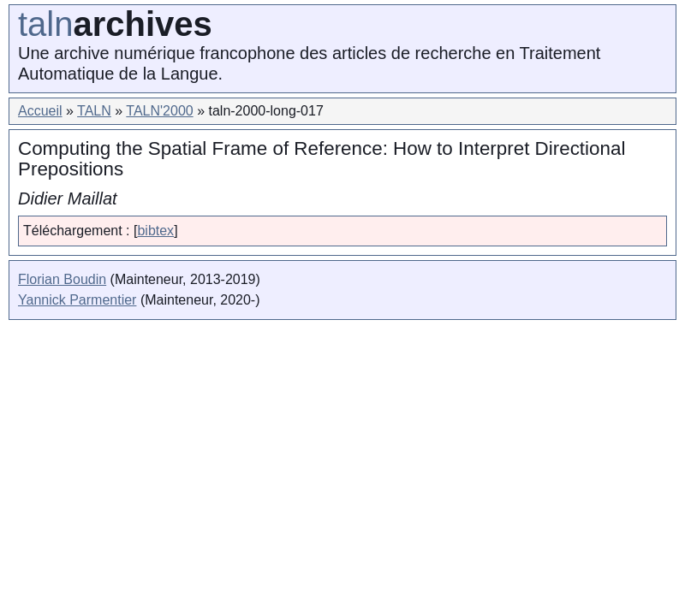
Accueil (40, 111)
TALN (94, 111)
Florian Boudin (62, 279)
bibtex (155, 231)
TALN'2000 (159, 111)
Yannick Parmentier (77, 300)
